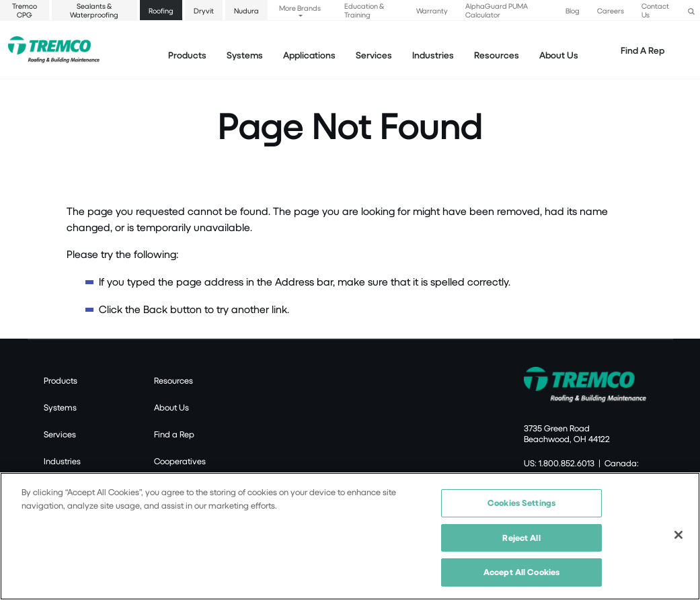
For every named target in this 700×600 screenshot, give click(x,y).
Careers (611, 10)
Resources (497, 55)
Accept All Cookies (521, 572)
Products (187, 55)
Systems (60, 407)
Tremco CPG (25, 10)
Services (60, 434)
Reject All (521, 538)
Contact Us (655, 10)
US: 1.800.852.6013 (559, 463)
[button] (691, 10)
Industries (62, 461)
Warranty (432, 10)
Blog (573, 10)
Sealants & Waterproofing (94, 10)
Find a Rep (174, 434)
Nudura (246, 10)
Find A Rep (643, 50)
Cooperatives (180, 461)
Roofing (161, 10)
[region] (350, 536)
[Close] (678, 535)
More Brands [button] (300, 8)
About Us (559, 55)
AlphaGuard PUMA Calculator (497, 10)
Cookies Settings (521, 503)
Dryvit (204, 10)
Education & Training (364, 10)
